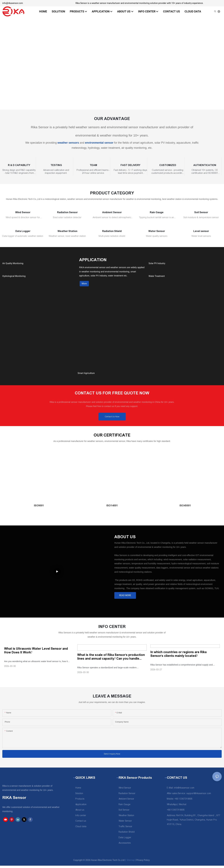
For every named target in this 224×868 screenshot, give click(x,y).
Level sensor (201, 231)
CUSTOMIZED (168, 165)
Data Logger (23, 231)
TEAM (93, 165)
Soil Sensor (201, 212)
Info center (81, 818)
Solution (79, 796)
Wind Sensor (23, 212)
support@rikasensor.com (199, 796)
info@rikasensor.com (13, 3)
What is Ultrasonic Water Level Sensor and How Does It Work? (36, 653)
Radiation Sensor (67, 212)
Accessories (125, 845)
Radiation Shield (112, 231)
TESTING (56, 165)
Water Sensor (157, 231)
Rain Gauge (157, 212)
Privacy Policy (143, 862)
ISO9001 (39, 508)
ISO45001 (185, 508)
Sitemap (130, 862)
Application (81, 807)
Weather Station (67, 231)
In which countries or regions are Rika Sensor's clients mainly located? (178, 656)
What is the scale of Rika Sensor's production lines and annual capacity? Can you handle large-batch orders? (111, 659)
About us (80, 812)
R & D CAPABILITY (19, 165)
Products (80, 801)
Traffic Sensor (126, 829)
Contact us (81, 823)
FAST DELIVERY (130, 165)
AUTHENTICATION (205, 165)
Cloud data (81, 829)
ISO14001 (112, 508)
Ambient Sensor (112, 212)
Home (78, 790)
